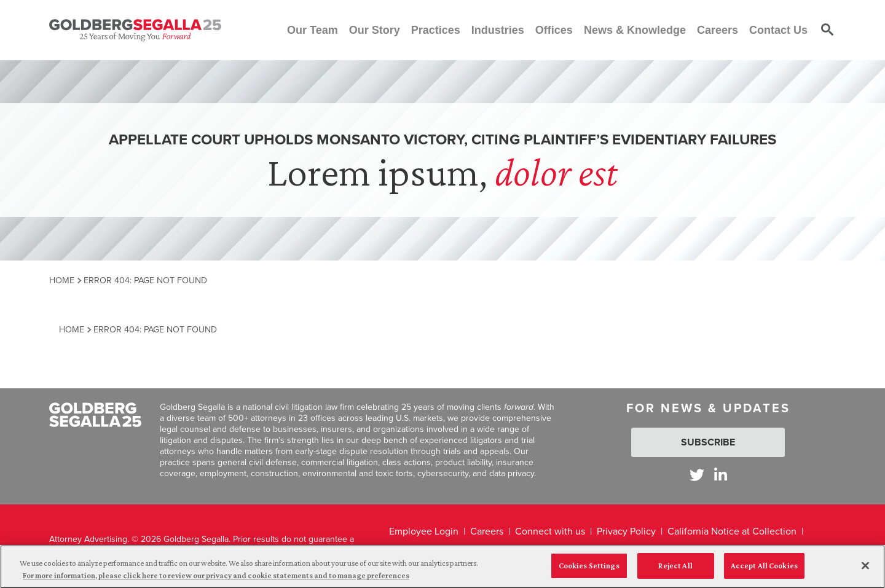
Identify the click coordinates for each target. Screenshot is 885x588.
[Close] (865, 570)
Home (62, 280)
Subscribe (708, 442)
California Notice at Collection (732, 531)
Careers (487, 531)
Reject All (675, 570)
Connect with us (550, 531)
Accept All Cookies (764, 570)
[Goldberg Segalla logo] (135, 30)
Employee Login (424, 531)
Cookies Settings (589, 570)
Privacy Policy (626, 531)
